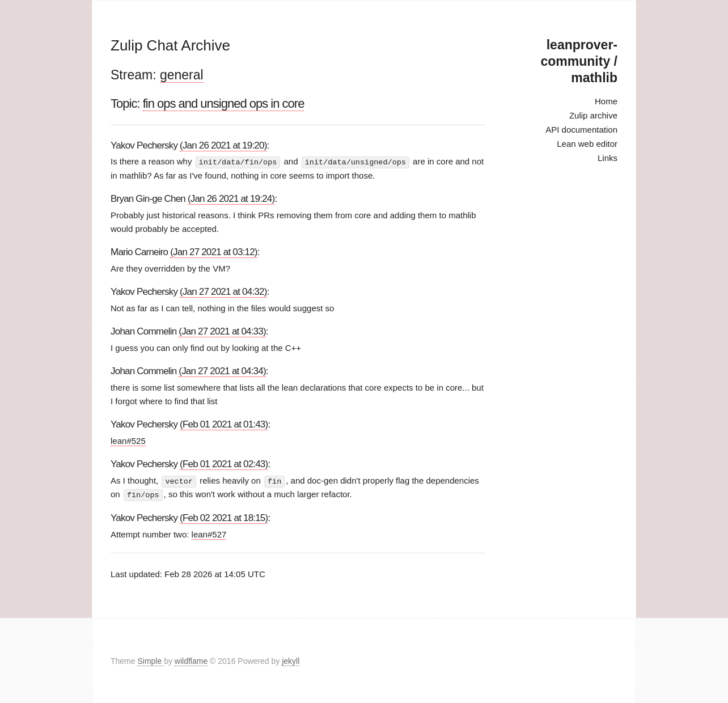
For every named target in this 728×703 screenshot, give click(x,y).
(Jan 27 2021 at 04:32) (223, 291)
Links (608, 158)
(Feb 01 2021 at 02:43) (224, 463)
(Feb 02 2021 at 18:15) (224, 517)
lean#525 (128, 440)
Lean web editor (587, 144)
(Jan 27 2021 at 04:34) (222, 370)
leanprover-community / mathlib (579, 61)
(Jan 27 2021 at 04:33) (222, 331)
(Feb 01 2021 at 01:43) (224, 424)
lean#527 (209, 533)
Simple (151, 660)
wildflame (191, 660)
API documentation (581, 130)
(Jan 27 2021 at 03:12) (213, 251)
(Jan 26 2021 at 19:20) (223, 145)
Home (606, 101)
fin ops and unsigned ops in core (224, 103)
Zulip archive (593, 115)
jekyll (291, 660)
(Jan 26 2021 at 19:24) (231, 198)
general (182, 75)
